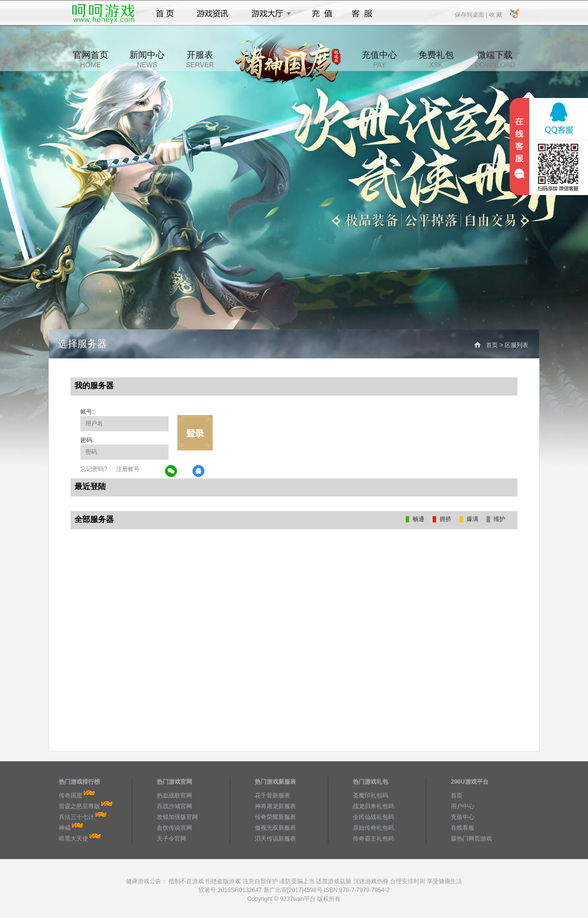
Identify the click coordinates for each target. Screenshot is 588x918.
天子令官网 (171, 839)
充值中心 (379, 59)
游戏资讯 (213, 14)
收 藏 (495, 14)
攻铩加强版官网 (177, 817)
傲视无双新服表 (275, 828)
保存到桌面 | (471, 14)
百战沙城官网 (174, 806)
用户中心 (463, 806)
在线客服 (463, 828)
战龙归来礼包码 (373, 806)
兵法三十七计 (76, 817)
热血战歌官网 (174, 795)
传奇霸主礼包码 (373, 839)
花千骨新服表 (272, 795)
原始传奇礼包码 (373, 828)
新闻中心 (147, 59)
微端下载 (495, 59)
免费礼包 (436, 59)
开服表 (200, 59)
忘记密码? (94, 469)
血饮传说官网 (174, 828)
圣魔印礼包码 (370, 795)
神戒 (65, 828)
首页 (165, 14)
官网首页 (91, 59)
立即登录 (195, 433)
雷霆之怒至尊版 (79, 806)
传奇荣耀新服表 (275, 817)
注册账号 (128, 469)
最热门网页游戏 (471, 839)
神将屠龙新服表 (275, 806)
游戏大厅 (269, 14)
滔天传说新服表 (275, 839)
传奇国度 (71, 795)
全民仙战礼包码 (373, 817)
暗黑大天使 (73, 839)
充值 (322, 14)
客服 (362, 14)
